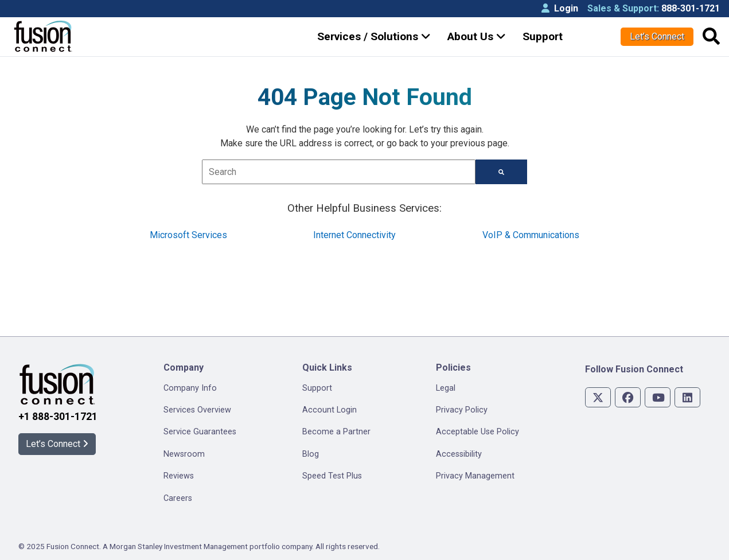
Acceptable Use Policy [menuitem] (477, 432)
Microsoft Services (188, 235)
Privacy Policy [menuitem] (462, 410)
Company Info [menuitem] (190, 388)
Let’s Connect (657, 36)
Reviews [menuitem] (179, 476)
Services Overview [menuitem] (197, 410)
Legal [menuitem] (446, 388)
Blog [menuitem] (311, 454)
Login (560, 8)
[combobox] (339, 172)
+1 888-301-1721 (58, 417)
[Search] (501, 172)
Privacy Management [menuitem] (475, 476)
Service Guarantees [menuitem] (200, 432)
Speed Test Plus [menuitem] (332, 476)
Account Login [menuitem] (330, 410)
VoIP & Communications (531, 235)
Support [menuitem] (317, 388)
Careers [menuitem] (178, 498)
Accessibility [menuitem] (459, 454)
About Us (477, 36)
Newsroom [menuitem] (184, 454)
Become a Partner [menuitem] (336, 432)
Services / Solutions (374, 36)
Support (543, 36)
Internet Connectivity (354, 235)
